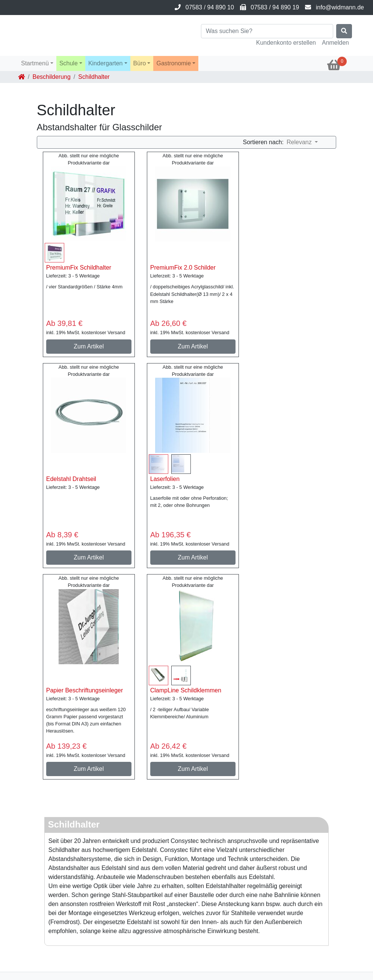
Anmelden (335, 43)
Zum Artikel (89, 346)
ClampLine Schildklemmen (186, 690)
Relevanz (300, 142)
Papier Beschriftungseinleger (85, 690)
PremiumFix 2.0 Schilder (183, 268)
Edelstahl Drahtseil (71, 479)
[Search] (267, 31)
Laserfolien (165, 479)
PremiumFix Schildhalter (79, 268)
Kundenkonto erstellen (286, 43)
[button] (37, 63)
